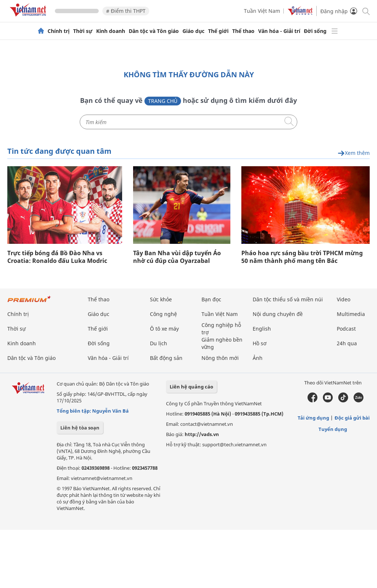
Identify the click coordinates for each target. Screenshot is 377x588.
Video (344, 299)
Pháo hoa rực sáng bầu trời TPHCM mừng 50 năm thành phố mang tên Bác (302, 257)
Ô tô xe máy (164, 329)
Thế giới (218, 31)
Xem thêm (354, 153)
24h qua (347, 343)
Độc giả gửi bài (352, 418)
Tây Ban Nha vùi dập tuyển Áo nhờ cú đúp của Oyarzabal (177, 257)
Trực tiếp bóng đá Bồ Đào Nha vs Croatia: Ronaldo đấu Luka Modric (57, 257)
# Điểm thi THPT (126, 11)
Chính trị (59, 31)
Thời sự (83, 31)
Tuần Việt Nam (262, 11)
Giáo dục (193, 31)
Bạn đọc (211, 299)
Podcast (346, 329)
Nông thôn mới (220, 358)
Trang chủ (163, 101)
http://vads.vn (202, 434)
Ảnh (258, 358)
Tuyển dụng (333, 429)
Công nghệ (163, 314)
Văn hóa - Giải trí (279, 31)
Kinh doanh (111, 31)
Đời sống (315, 31)
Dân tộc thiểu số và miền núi (288, 299)
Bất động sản (166, 358)
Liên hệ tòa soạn (80, 428)
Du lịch (159, 343)
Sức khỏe (161, 299)
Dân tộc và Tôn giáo (154, 31)
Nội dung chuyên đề (278, 314)
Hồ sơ (260, 343)
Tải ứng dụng (313, 418)
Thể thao (243, 31)
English (262, 329)
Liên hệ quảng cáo (191, 387)
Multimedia (351, 314)
